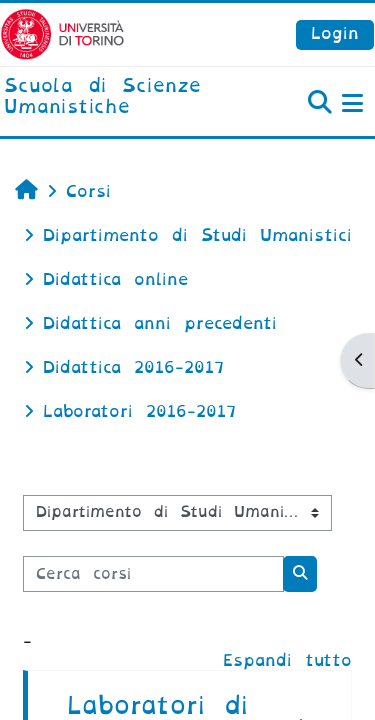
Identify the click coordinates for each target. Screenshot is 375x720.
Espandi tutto (287, 660)
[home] (125, 97)
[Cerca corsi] (153, 574)
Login (335, 33)
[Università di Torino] (62, 33)
